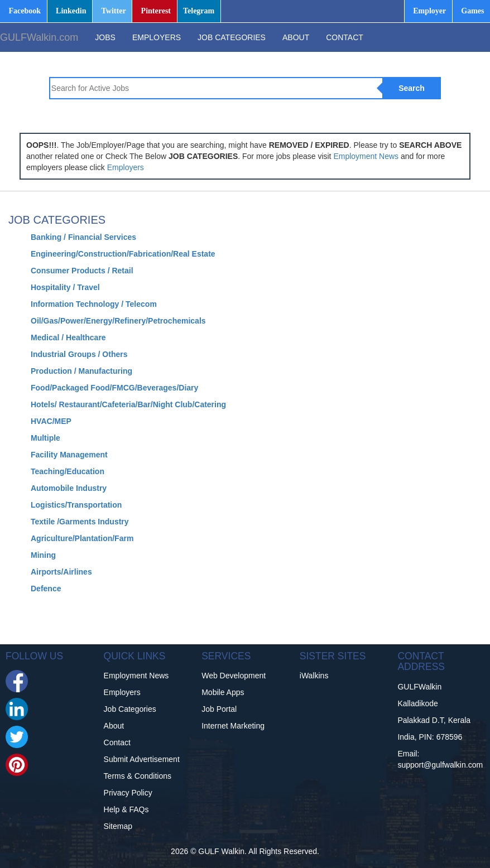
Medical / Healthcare (68, 337)
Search (412, 88)
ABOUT (296, 37)
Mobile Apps (223, 692)
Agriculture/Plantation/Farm (82, 538)
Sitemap (118, 826)
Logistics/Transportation (76, 505)
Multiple (45, 438)
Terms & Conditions (138, 776)
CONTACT (345, 37)
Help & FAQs (126, 809)
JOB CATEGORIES (232, 37)
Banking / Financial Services (83, 237)
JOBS (105, 37)
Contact (117, 742)
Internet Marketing (233, 726)
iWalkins (314, 676)
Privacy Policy (128, 793)
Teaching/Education (68, 471)
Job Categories (130, 709)
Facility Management (69, 455)
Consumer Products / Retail (82, 271)
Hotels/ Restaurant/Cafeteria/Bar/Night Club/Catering (128, 404)
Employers (126, 167)
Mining (43, 555)
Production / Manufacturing (81, 371)
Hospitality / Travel (65, 287)
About (114, 726)
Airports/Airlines (61, 572)
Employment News (366, 156)
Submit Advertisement (142, 759)
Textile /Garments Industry (80, 522)
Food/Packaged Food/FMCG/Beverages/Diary (114, 388)
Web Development (234, 676)
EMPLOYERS (157, 37)
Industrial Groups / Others (79, 354)
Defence (46, 589)
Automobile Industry (69, 488)
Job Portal (219, 709)
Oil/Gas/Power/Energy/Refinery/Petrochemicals (118, 321)
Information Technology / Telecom (94, 304)
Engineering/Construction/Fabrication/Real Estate (123, 254)
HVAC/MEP (51, 421)
